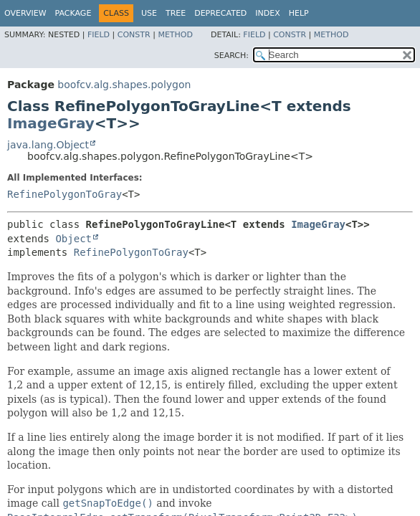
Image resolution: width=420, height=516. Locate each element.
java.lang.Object (48, 145)
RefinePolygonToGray (65, 194)
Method (175, 35)
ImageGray (51, 123)
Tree (176, 13)
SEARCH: (232, 56)
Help (299, 13)
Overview (25, 13)
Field (99, 35)
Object (73, 239)
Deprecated (220, 13)
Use (149, 13)
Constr (134, 35)
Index (267, 13)
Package (73, 13)
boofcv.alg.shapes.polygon (124, 85)
